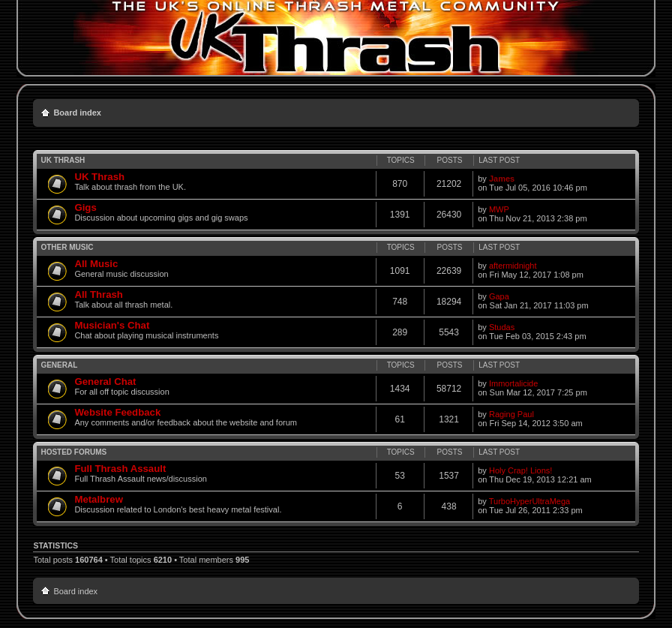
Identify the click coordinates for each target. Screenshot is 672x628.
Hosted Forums (73, 452)
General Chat (105, 382)
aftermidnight (513, 266)
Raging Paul (511, 414)
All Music (96, 264)
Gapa (499, 296)
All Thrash (98, 294)
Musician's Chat (112, 325)
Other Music (67, 247)
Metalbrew (99, 499)
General (59, 365)
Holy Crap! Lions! (520, 470)
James (502, 179)
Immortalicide (513, 383)
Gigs (85, 207)
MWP (499, 209)
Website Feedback (117, 412)
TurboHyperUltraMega (529, 501)
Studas (502, 327)
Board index (77, 113)
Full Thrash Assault (120, 469)
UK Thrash (63, 160)
